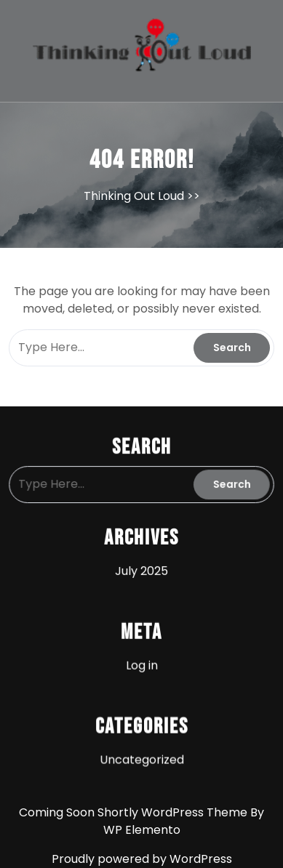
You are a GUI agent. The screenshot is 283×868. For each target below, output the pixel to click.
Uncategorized (141, 758)
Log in (142, 664)
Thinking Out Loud (134, 196)
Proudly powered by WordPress (142, 859)
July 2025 (141, 571)
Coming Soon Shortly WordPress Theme (135, 812)
